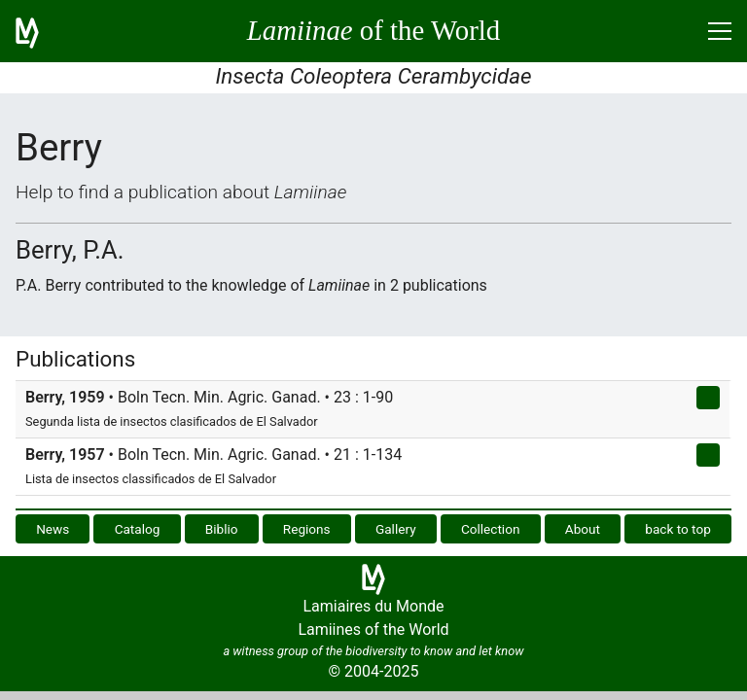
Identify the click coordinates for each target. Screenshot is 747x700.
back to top (678, 529)
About (583, 529)
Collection (491, 529)
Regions (307, 529)
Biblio (222, 529)
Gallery (396, 529)
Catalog (138, 529)
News (53, 529)
